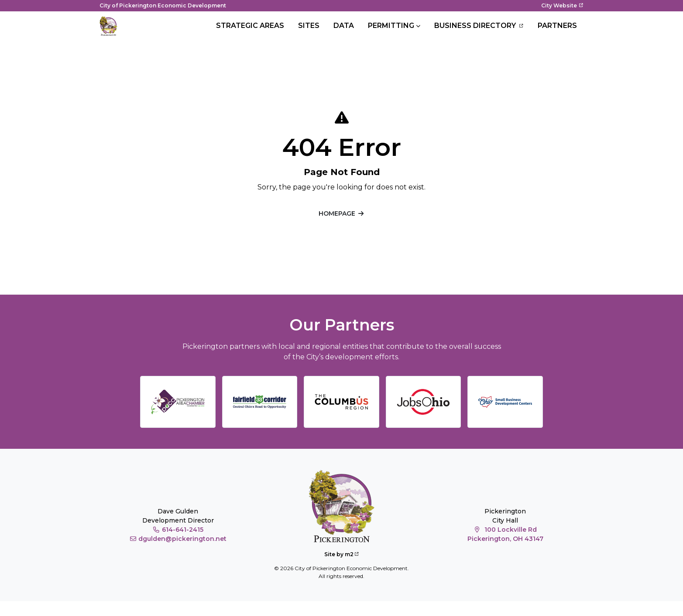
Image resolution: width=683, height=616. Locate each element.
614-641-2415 (178, 544)
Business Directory (479, 33)
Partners (557, 33)
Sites (309, 33)
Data (344, 33)
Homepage (342, 228)
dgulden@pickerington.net (178, 553)
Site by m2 (341, 569)
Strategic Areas (250, 33)
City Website (562, 5)
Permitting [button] (391, 33)
